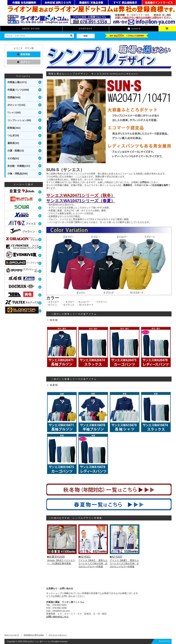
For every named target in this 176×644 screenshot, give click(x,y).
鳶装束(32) (13, 143)
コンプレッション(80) (19, 120)
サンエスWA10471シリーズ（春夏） (81, 201)
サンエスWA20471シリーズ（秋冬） (81, 195)
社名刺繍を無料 (160, 185)
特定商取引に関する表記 (34, 635)
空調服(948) (14, 97)
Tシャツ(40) (14, 113)
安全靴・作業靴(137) (19, 166)
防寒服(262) (14, 128)
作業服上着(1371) (17, 82)
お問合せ (145, 182)
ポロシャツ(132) (16, 105)
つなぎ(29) (13, 135)
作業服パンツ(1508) (18, 90)
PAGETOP (164, 641)
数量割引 (128, 185)
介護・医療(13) (16, 151)
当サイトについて (12, 635)
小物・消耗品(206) (18, 174)
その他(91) (13, 158)
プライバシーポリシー (58, 635)
